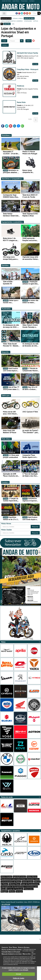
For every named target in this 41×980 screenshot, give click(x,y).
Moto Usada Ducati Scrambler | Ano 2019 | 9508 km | (20, 916)
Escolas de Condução (15, 889)
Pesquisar (35, 527)
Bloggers (4, 891)
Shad (29, 41)
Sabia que (6, 395)
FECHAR (18, 974)
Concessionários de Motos (11, 882)
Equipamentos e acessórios (12, 222)
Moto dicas (6, 439)
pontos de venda (29, 18)
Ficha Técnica (13, 947)
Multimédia (7, 309)
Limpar (4, 41)
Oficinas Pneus (15, 884)
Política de (18, 978)
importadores (28, 21)
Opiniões (6, 265)
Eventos (5, 482)
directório (7, 24)
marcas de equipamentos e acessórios (12, 21)
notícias (36, 21)
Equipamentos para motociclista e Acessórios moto (20, 879)
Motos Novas (32, 877)
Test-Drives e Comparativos (12, 179)
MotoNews (6, 135)
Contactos (5, 947)
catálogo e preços (18, 18)
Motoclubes (29, 889)
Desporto (6, 352)
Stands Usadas (28, 882)
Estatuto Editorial (24, 947)
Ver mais (35, 64)
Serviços (19, 891)
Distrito (5, 45)
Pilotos (12, 891)
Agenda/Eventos (19, 877)
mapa (13, 24)
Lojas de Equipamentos (30, 884)
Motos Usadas (6, 877)
